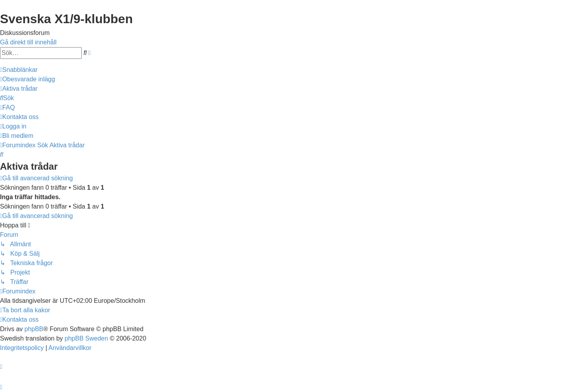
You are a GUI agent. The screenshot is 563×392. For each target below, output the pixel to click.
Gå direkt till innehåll (28, 42)
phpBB (34, 329)
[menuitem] (28, 79)
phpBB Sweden (86, 338)
